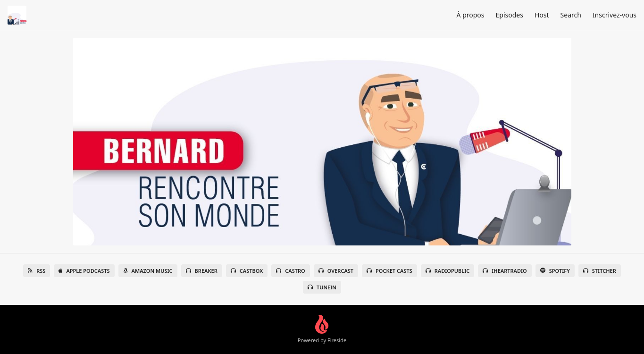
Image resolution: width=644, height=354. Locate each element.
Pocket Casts (389, 271)
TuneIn (322, 287)
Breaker (202, 271)
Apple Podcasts (84, 271)
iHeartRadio (505, 271)
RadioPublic (448, 271)
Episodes (510, 15)
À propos (471, 15)
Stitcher (600, 271)
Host (542, 15)
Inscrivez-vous (615, 15)
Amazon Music (148, 271)
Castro (290, 271)
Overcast (336, 271)
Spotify (555, 271)
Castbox (247, 271)
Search (571, 15)
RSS (37, 271)
